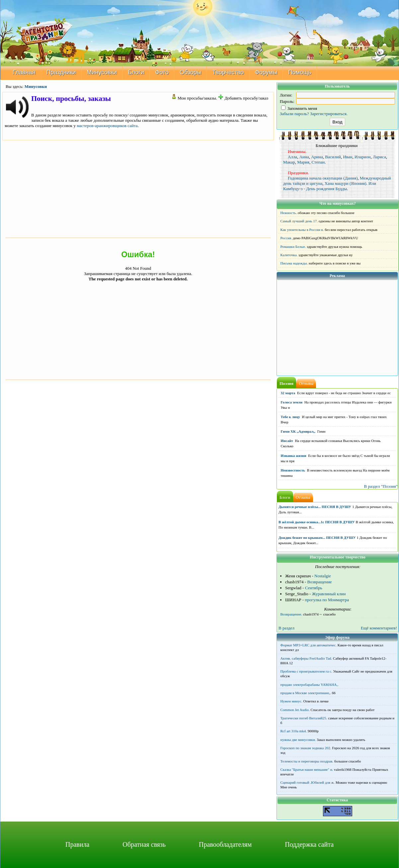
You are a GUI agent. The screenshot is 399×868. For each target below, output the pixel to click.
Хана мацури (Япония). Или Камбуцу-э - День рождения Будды (330, 186)
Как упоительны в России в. (302, 230)
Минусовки (102, 72)
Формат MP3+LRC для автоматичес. (309, 645)
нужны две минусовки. (298, 740)
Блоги (136, 72)
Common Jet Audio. (295, 710)
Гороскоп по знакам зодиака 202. (306, 748)
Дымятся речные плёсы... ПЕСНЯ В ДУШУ (315, 507)
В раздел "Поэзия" (381, 486)
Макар (289, 162)
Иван (348, 157)
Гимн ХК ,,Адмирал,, (298, 431)
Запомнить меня (299, 108)
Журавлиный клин (329, 594)
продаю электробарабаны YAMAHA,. (310, 685)
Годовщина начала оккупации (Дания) (323, 178)
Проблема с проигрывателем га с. (306, 671)
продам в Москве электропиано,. (306, 693)
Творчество (228, 72)
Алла (292, 157)
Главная (24, 72)
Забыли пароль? (294, 114)
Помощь (300, 72)
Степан (318, 162)
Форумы (266, 72)
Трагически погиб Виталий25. (304, 718)
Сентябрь (314, 588)
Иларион (363, 157)
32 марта (288, 393)
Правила (77, 844)
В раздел (286, 628)
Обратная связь (144, 844)
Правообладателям (225, 844)
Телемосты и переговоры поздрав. (307, 761)
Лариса (379, 157)
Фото (162, 72)
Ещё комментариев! (379, 628)
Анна (304, 157)
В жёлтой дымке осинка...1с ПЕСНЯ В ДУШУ (317, 522)
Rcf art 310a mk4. (294, 731)
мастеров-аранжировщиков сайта (107, 126)
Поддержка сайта (309, 844)
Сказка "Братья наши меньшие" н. (307, 769)
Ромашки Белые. (293, 247)
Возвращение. (291, 614)
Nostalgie (323, 576)
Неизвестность (293, 470)
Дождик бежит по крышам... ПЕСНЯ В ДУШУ (317, 538)
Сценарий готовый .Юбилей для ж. (308, 782)
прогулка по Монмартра (327, 600)
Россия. (286, 238)
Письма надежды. (294, 263)
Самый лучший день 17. (299, 221)
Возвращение (319, 582)
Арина (317, 157)
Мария (303, 162)
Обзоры (190, 72)
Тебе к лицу (290, 417)
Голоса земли (292, 402)
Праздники (61, 72)
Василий (333, 157)
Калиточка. (289, 255)
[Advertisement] (138, 188)
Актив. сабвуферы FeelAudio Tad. (306, 658)
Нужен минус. (291, 701)
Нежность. (289, 213)
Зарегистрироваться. (329, 114)
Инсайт (287, 441)
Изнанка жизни (294, 456)
